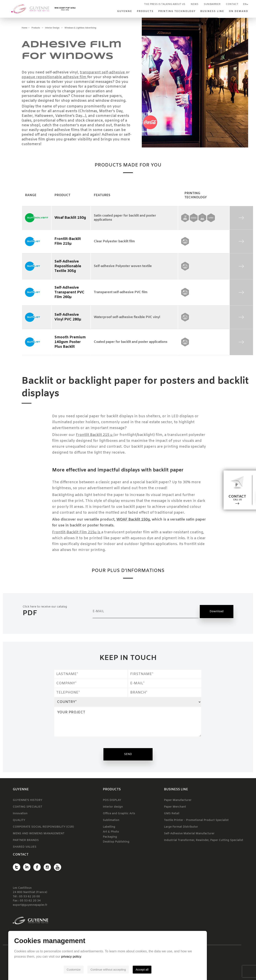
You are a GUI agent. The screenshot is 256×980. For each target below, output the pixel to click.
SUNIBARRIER (212, 4)
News (195, 4)
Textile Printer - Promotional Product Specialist (196, 820)
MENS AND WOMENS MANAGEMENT (39, 834)
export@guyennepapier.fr (30, 905)
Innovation (20, 814)
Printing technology (177, 11)
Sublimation (111, 820)
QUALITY (19, 820)
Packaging (110, 837)
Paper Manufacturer (178, 800)
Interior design (52, 28)
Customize (94, 969)
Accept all (163, 969)
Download (217, 612)
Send (128, 754)
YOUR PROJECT (128, 722)
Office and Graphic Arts (119, 814)
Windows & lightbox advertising (80, 28)
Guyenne (125, 11)
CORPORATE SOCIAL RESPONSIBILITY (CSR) (43, 827)
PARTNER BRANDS (26, 840)
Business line (212, 11)
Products (145, 11)
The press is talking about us (165, 4)
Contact (232, 4)
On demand (239, 11)
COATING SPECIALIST (28, 807)
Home (24, 28)
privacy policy (92, 957)
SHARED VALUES (25, 847)
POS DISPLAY (112, 800)
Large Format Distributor (181, 827)
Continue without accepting (129, 969)
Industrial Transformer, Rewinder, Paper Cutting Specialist (204, 840)
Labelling (109, 827)
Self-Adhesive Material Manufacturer (189, 834)
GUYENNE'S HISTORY (28, 800)
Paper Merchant (175, 807)
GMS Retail (172, 814)
